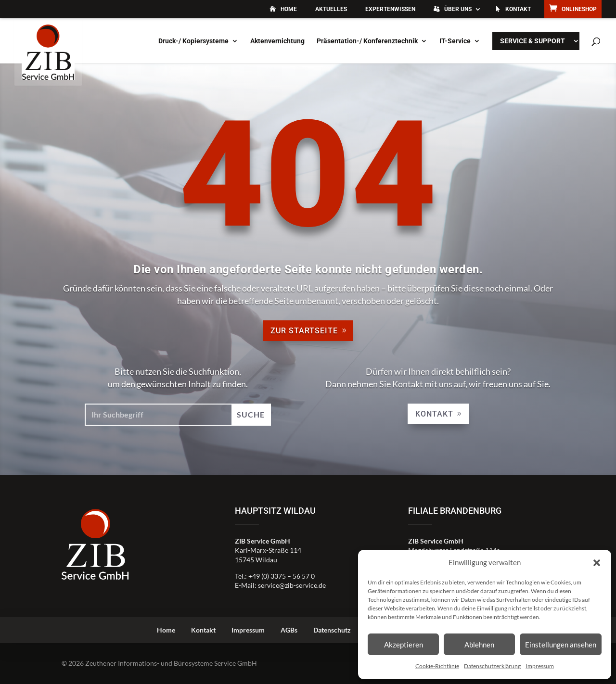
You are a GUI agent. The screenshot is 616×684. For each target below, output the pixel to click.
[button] (597, 563)
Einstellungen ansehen (561, 645)
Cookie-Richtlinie (437, 666)
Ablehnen (479, 645)
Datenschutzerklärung (492, 666)
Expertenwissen (390, 9)
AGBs (289, 630)
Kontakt (518, 9)
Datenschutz (332, 630)
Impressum (540, 666)
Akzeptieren (404, 645)
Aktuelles (331, 9)
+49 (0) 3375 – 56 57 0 (282, 576)
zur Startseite (304, 331)
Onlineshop (579, 9)
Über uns (458, 9)
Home (289, 9)
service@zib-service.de (292, 585)
